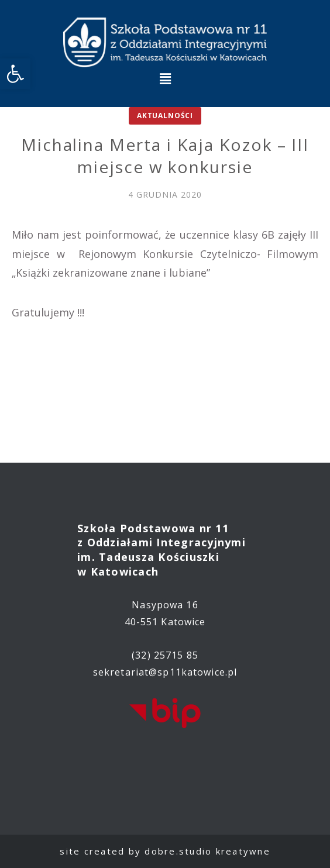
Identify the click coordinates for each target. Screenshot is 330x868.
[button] (165, 78)
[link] (15, 74)
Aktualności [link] (165, 116)
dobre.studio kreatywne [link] (207, 851)
